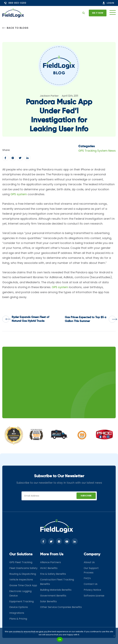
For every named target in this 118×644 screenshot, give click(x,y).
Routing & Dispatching (23, 574)
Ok (60, 639)
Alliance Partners (50, 562)
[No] (114, 636)
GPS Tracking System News (97, 151)
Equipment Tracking (22, 601)
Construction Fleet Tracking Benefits (57, 582)
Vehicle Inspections (21, 580)
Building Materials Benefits (56, 590)
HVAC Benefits (49, 568)
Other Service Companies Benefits (61, 607)
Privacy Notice (92, 590)
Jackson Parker (49, 96)
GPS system (19, 194)
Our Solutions (21, 554)
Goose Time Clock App (23, 585)
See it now (98, 13)
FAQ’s (87, 578)
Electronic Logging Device (20, 593)
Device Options (19, 607)
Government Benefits (53, 596)
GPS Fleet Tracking (21, 562)
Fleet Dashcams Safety (23, 568)
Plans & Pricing (18, 619)
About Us (89, 562)
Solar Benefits (48, 601)
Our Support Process (91, 570)
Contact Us (91, 584)
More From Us (52, 554)
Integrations (17, 613)
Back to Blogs (15, 28)
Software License (94, 596)
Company (92, 554)
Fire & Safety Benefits (53, 574)
